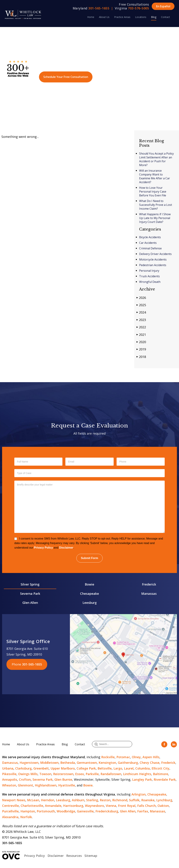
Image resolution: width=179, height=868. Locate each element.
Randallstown (111, 774)
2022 (141, 327)
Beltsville (105, 768)
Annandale (53, 806)
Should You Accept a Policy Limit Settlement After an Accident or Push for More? (156, 159)
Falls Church (146, 806)
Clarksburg (23, 768)
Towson (45, 774)
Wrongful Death (150, 282)
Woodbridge (66, 811)
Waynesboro (94, 806)
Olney (136, 757)
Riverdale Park (165, 779)
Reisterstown (63, 774)
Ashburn (78, 800)
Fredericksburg (107, 811)
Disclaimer (66, 548)
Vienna (111, 806)
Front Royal (127, 806)
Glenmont (25, 785)
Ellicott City (160, 768)
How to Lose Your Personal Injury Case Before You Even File (153, 192)
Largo (118, 768)
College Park (86, 768)
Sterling (92, 800)
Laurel (129, 768)
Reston (105, 800)
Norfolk (26, 817)
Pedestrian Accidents (153, 265)
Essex (80, 774)
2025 (141, 305)
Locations (141, 17)
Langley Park (142, 779)
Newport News (14, 800)
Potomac (123, 757)
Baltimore (161, 774)
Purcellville (10, 811)
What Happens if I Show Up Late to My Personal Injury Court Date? (155, 218)
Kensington (107, 763)
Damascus (10, 763)
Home (91, 17)
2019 (141, 349)
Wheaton (9, 785)
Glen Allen (30, 603)
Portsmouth (46, 811)
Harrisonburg (73, 806)
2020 (141, 342)
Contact (165, 17)
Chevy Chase (150, 763)
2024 (141, 312)
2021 (141, 334)
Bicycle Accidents (150, 237)
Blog (154, 17)
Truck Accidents (149, 276)
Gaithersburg (128, 763)
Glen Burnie (63, 779)
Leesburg (90, 603)
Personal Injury (149, 271)
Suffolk (134, 800)
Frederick (149, 584)
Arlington (139, 794)
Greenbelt (41, 768)
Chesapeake (89, 594)
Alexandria (10, 817)
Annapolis (10, 779)
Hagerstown (29, 763)
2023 (141, 320)
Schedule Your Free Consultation (66, 77)
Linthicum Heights (137, 774)
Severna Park (30, 594)
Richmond (120, 800)
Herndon (48, 800)
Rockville (108, 757)
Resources (74, 856)
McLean (33, 800)
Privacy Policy (43, 548)
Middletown (49, 763)
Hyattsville (67, 785)
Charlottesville (32, 806)
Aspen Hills (151, 757)
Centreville (10, 806)
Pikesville (9, 774)
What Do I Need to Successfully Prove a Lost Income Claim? (156, 205)
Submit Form (90, 558)
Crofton (25, 779)
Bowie (89, 584)
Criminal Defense (150, 248)
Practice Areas (122, 17)
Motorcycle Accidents (153, 259)
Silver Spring (30, 584)
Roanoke (148, 800)
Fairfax (143, 811)
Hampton (28, 811)
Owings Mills (28, 774)
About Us (104, 17)
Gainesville (85, 811)
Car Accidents (148, 243)
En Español (163, 6)
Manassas (149, 594)
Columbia (143, 768)
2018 (141, 357)
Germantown (87, 763)
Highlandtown (46, 785)
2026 (141, 298)
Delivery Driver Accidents (155, 254)
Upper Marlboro (63, 768)
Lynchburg (164, 800)
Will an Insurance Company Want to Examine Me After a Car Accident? (155, 176)
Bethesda (68, 763)
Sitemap (91, 856)
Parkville (92, 774)
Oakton (163, 806)
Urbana (8, 768)
